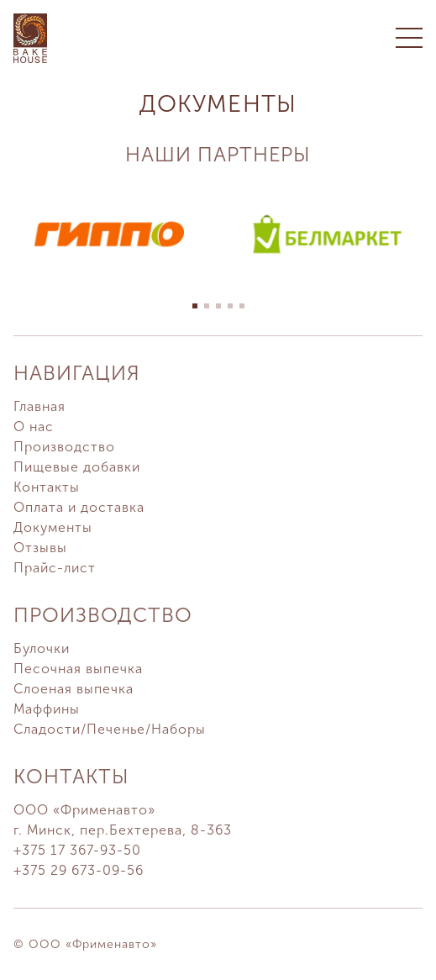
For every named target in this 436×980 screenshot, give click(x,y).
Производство (64, 447)
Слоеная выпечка (74, 689)
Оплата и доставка (79, 507)
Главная (39, 406)
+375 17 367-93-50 (77, 850)
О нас (34, 427)
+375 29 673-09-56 (79, 870)
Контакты (47, 487)
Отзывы (40, 548)
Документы (53, 527)
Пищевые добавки (77, 467)
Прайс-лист (55, 568)
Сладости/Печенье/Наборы (110, 729)
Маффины (47, 709)
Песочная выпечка (78, 669)
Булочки (42, 648)
